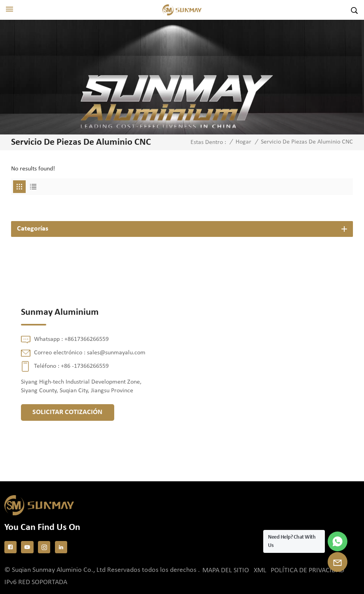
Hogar (243, 142)
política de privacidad (307, 570)
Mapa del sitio (226, 570)
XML (260, 570)
